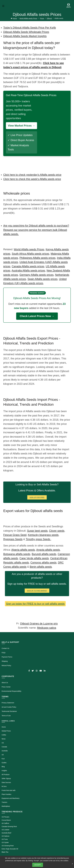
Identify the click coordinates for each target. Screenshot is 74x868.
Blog (3, 767)
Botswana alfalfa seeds (17, 554)
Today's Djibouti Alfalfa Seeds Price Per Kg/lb (30, 28)
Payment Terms (7, 657)
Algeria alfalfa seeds (23, 550)
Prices (42, 18)
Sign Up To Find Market (37, 591)
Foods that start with (9, 790)
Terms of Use (6, 716)
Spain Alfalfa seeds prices (42, 279)
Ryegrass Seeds (13, 539)
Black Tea (5, 852)
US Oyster (5, 842)
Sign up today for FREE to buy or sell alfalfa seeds (35, 604)
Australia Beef (6, 833)
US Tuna (5, 839)
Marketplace (6, 806)
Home (15, 18)
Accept (38, 865)
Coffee (4, 735)
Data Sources (6, 782)
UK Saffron (5, 823)
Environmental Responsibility (11, 691)
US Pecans (5, 817)
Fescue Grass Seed (15, 535)
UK (3, 755)
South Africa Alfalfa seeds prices (30, 254)
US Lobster (5, 830)
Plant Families (6, 794)
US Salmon (6, 836)
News (4, 739)
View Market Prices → (21, 126)
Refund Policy (6, 666)
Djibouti (49, 18)
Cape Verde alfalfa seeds (34, 558)
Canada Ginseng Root (9, 826)
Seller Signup (6, 778)
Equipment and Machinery (11, 798)
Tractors (4, 802)
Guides (4, 763)
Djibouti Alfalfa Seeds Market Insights (25, 36)
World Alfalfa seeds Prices (28, 18)
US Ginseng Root (8, 846)
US (3, 743)
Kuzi (3, 759)
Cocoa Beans (6, 820)
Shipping (5, 661)
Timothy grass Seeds (38, 539)
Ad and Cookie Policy (9, 707)
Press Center (6, 687)
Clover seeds (57, 531)
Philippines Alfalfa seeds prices (37, 258)
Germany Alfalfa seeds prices (37, 275)
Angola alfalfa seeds (48, 550)
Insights (4, 771)
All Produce (6, 775)
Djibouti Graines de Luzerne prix (39, 623)
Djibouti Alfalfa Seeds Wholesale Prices (26, 32)
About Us (5, 683)
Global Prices (6, 731)
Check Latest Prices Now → (37, 316)
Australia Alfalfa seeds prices (28, 270)
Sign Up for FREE (37, 497)
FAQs (4, 653)
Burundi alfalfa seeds (44, 554)
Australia (5, 751)
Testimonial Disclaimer (9, 711)
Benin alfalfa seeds (41, 567)
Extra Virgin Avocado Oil (10, 849)
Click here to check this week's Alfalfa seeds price (32, 179)
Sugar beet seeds (37, 531)
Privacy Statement (8, 703)
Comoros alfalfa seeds (43, 562)
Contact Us (5, 648)
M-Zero (4, 786)
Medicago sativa (47, 628)
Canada (4, 747)
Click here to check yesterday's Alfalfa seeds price (32, 175)
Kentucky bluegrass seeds (43, 535)
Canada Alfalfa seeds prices (28, 266)
